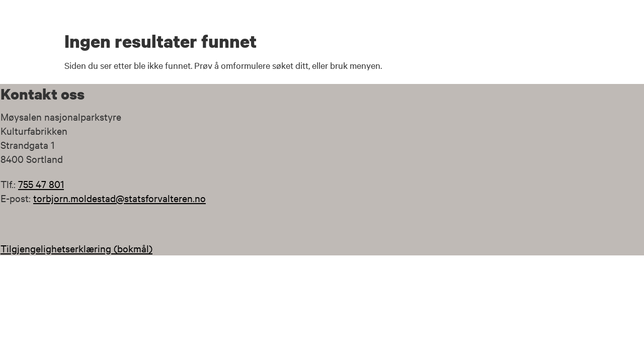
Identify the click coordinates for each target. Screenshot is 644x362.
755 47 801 (41, 184)
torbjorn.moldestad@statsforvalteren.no (119, 198)
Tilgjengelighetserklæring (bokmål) (76, 248)
